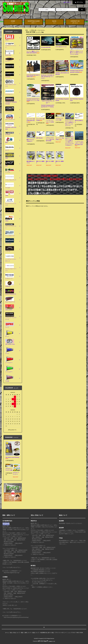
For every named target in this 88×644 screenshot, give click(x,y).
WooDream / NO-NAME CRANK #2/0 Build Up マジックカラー (48, 77)
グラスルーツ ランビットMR (60, 119)
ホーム (7, 633)
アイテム (79, 2)
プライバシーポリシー (61, 633)
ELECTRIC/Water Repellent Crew (77, 100)
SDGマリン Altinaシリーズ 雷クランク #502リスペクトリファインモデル (76, 53)
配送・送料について (26, 633)
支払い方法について (15, 633)
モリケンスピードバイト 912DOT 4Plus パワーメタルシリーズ (69, 123)
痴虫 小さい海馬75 (50, 162)
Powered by (44, 641)
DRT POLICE (39, 138)
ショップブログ (71, 633)
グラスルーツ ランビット (16, 474)
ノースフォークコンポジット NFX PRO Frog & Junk (79, 143)
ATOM (81, 633)
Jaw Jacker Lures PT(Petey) (12, 458)
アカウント (68, 2)
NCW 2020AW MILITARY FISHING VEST (33, 76)
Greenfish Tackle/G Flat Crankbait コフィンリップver (33, 100)
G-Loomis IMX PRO (47, 47)
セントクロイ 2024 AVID (40, 120)
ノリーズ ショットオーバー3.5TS (50, 122)
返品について (36, 633)
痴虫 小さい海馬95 (40, 162)
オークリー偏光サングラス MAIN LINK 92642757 (33, 52)
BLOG (54, 22)
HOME (13, 22)
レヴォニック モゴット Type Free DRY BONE (50, 139)
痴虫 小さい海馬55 (60, 162)
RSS (78, 633)
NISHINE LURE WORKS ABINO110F (62, 74)
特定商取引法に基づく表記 (47, 633)
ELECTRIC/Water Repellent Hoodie (62, 100)
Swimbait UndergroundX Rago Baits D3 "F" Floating (48, 106)
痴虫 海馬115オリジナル (31, 162)
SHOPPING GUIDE (34, 22)
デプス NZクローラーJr (61, 47)
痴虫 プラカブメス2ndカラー (30, 141)
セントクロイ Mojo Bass (60, 139)
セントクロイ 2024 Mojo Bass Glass (31, 120)
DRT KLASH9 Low (79, 121)
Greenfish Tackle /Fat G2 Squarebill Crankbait (77, 71)
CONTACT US (75, 22)
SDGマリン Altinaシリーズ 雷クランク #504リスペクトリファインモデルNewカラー (69, 142)
